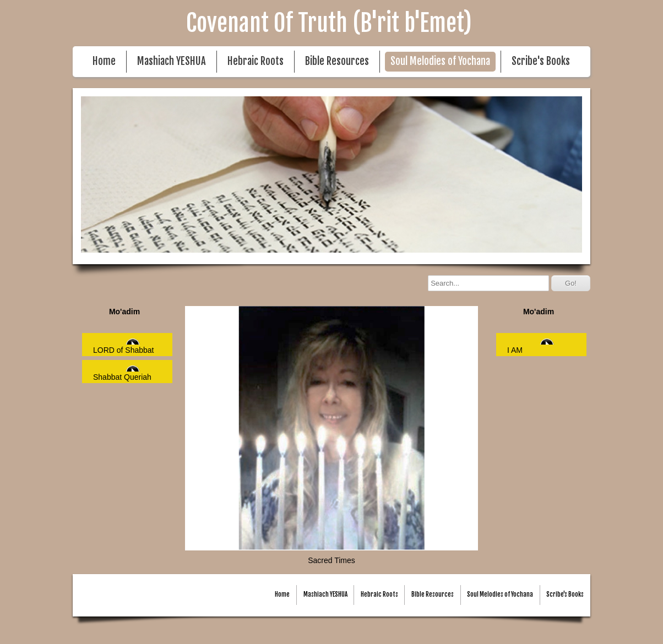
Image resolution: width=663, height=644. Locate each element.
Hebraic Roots (256, 61)
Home (104, 61)
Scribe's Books (541, 61)
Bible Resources (337, 61)
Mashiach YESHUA (172, 61)
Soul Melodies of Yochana (440, 61)
